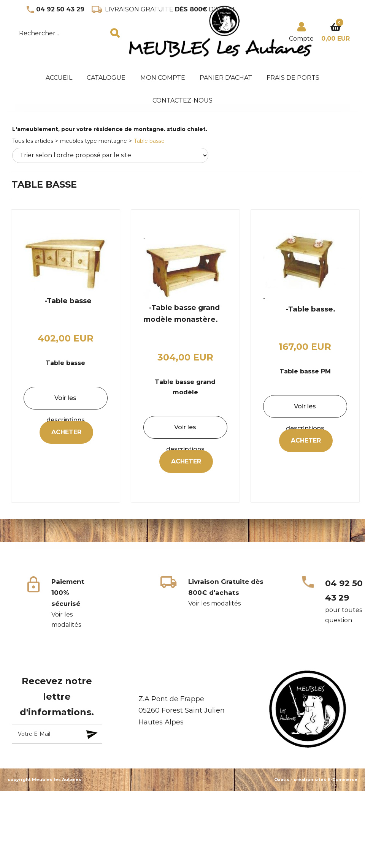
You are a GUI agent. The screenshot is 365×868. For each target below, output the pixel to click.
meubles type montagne (94, 141)
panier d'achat (226, 78)
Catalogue (106, 78)
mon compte (163, 78)
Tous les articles (33, 141)
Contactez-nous (182, 100)
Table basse (149, 141)
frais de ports (293, 78)
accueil (59, 78)
